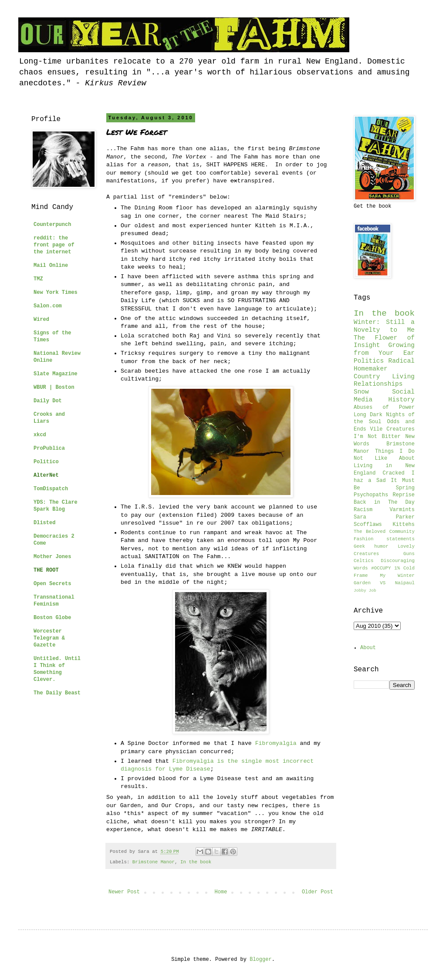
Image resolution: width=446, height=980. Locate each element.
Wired (41, 320)
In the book (196, 862)
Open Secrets (52, 584)
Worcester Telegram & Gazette (49, 638)
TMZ (38, 279)
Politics (369, 361)
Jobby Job (365, 591)
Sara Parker (384, 517)
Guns (409, 554)
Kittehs (404, 525)
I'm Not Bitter (377, 437)
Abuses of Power (384, 407)
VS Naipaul (397, 583)
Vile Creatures (392, 429)
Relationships (378, 384)
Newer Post (124, 892)
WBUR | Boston (54, 387)
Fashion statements (384, 539)
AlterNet (46, 475)
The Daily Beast (57, 693)
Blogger (260, 960)
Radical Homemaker (384, 365)
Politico (46, 462)
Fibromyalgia (276, 743)
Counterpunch (52, 225)
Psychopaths (371, 495)
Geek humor (371, 546)
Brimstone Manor (154, 862)
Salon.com (48, 306)
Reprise (404, 495)
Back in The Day (384, 502)
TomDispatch (51, 489)
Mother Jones (52, 557)
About (368, 648)
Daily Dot (48, 401)
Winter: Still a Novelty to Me (384, 326)
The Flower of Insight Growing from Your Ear (384, 346)
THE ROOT (46, 570)
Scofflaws (368, 525)
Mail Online (51, 266)
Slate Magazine (56, 374)
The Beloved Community (384, 532)
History (402, 400)
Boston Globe (52, 618)
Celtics (363, 561)
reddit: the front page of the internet (54, 245)
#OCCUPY (381, 568)
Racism (363, 510)
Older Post (318, 892)
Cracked (393, 473)
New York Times (56, 293)
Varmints (402, 510)
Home (221, 892)
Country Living (384, 377)
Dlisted (44, 523)
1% (397, 568)
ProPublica (49, 448)
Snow (361, 392)
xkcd (40, 435)
